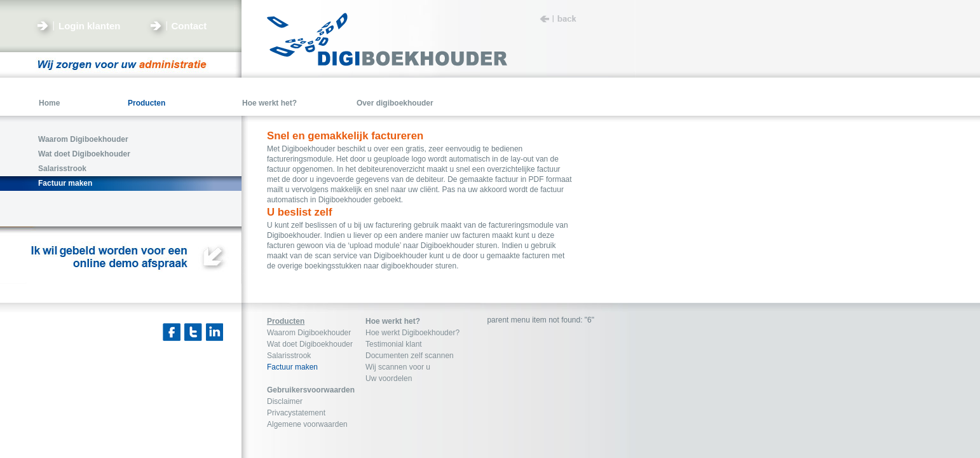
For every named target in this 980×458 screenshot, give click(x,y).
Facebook (172, 332)
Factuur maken (292, 367)
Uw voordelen (389, 378)
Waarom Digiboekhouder (309, 333)
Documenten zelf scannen (410, 356)
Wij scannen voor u (398, 367)
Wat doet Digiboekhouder (310, 344)
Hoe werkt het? (393, 321)
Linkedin (215, 332)
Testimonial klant (394, 344)
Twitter (193, 332)
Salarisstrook (289, 356)
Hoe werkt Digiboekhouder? (412, 333)
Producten (286, 321)
